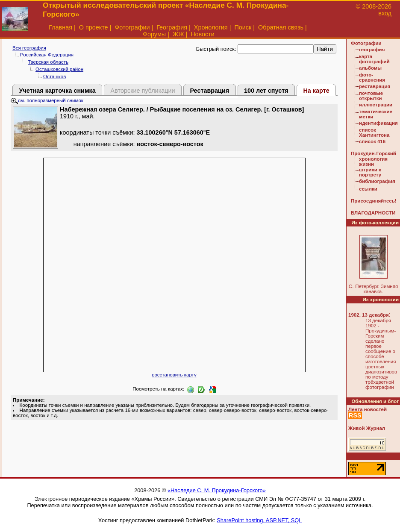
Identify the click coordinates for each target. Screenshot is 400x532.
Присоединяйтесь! (374, 201)
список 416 (372, 141)
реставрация (375, 86)
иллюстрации (376, 105)
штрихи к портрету (370, 172)
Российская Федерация (47, 55)
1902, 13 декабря (369, 315)
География (172, 27)
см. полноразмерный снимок (47, 100)
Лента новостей (368, 409)
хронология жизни (373, 162)
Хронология (211, 27)
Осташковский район (59, 69)
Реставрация (209, 91)
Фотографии (132, 27)
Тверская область (48, 62)
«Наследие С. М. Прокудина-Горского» (217, 490)
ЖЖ (178, 34)
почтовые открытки (371, 96)
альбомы (370, 68)
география (372, 50)
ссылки (368, 189)
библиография (377, 181)
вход (385, 13)
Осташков (54, 76)
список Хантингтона (374, 132)
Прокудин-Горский (374, 153)
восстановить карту (174, 375)
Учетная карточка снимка (57, 91)
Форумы (154, 34)
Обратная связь (281, 27)
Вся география (29, 48)
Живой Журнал (367, 428)
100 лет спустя (266, 91)
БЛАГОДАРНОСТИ (373, 213)
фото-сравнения (372, 77)
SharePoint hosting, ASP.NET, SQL (259, 520)
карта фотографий (374, 59)
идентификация (378, 123)
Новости (203, 34)
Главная (60, 27)
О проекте (94, 27)
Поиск (243, 27)
